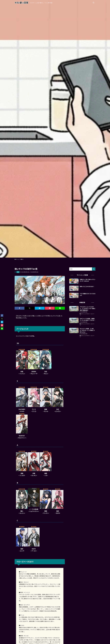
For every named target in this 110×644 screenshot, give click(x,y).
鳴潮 (18, 272)
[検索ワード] (82, 269)
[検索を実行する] (94, 269)
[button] (20, 308)
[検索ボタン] (93, 3)
